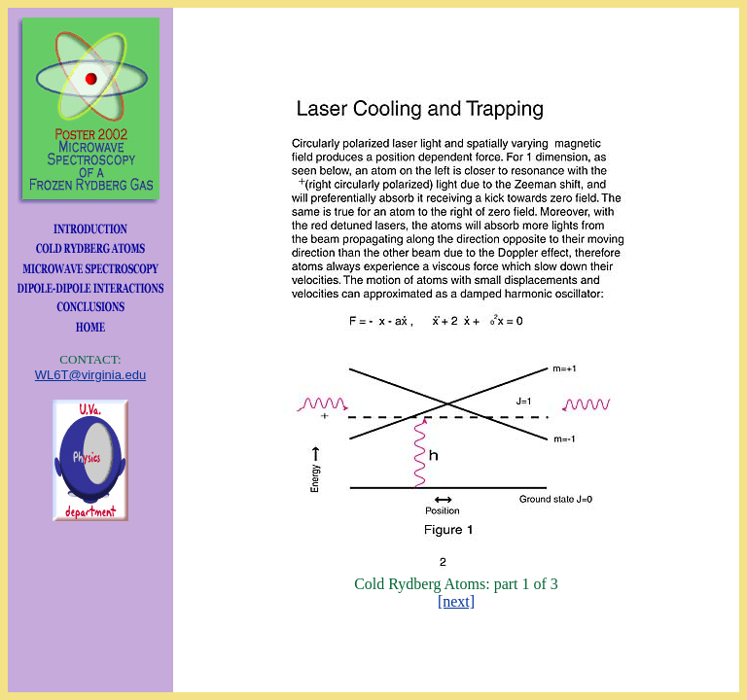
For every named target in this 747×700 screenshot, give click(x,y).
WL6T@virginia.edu (90, 375)
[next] (456, 601)
